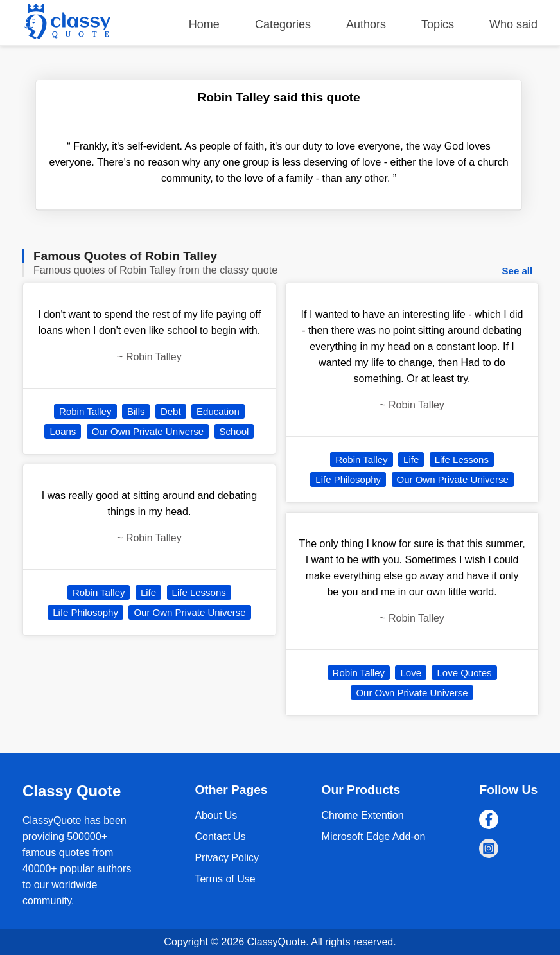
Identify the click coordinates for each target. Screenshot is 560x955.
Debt (171, 411)
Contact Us (220, 837)
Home (204, 24)
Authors (366, 24)
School (234, 431)
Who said (513, 24)
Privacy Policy (227, 858)
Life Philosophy (85, 612)
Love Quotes (464, 673)
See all (518, 271)
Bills (136, 411)
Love (411, 673)
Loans (63, 431)
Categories (283, 24)
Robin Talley (85, 411)
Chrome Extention (363, 815)
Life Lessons (199, 592)
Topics (438, 24)
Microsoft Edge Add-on (374, 837)
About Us (216, 815)
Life (148, 592)
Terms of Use (225, 879)
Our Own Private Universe (148, 431)
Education (218, 411)
